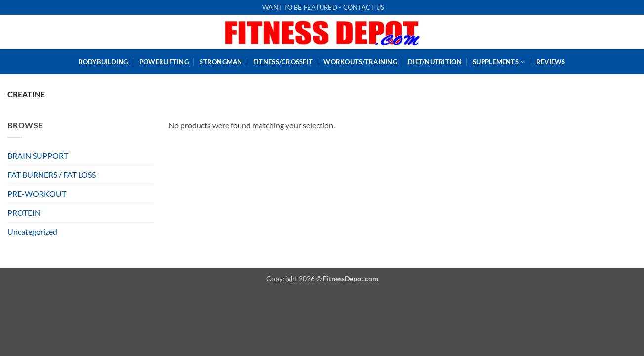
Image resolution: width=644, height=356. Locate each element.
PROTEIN (24, 212)
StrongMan (221, 62)
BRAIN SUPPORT (38, 156)
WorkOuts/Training (360, 62)
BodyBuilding (103, 62)
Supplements (499, 62)
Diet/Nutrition (435, 62)
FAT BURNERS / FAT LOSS (52, 174)
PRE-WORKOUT (37, 194)
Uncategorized (32, 232)
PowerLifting (164, 62)
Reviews (551, 62)
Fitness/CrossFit (283, 62)
